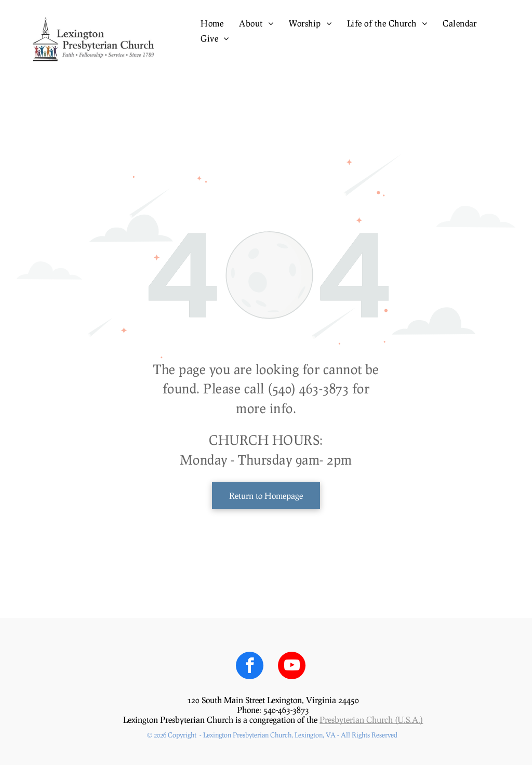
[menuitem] (212, 23)
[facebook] (250, 667)
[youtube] (292, 667)
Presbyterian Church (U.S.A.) (371, 720)
